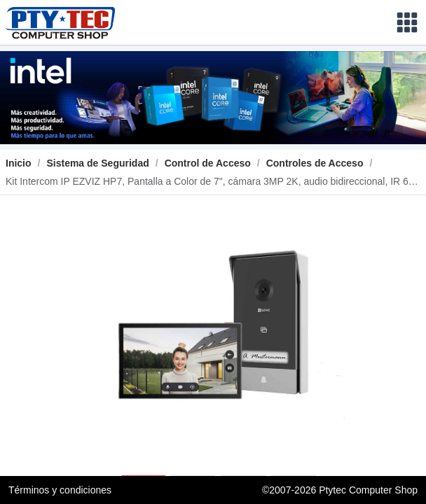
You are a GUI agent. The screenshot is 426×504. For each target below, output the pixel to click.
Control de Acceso (208, 163)
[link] (97, 163)
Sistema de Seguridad (97, 163)
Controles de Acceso (315, 163)
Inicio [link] (19, 163)
